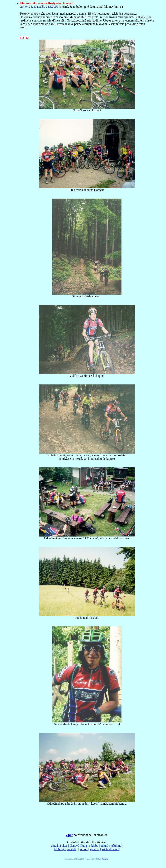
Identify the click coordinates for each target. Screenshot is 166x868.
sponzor (95, 849)
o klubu (94, 846)
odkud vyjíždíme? (112, 846)
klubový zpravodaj (66, 849)
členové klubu (78, 846)
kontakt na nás (111, 849)
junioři (84, 849)
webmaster (104, 859)
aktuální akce (59, 846)
